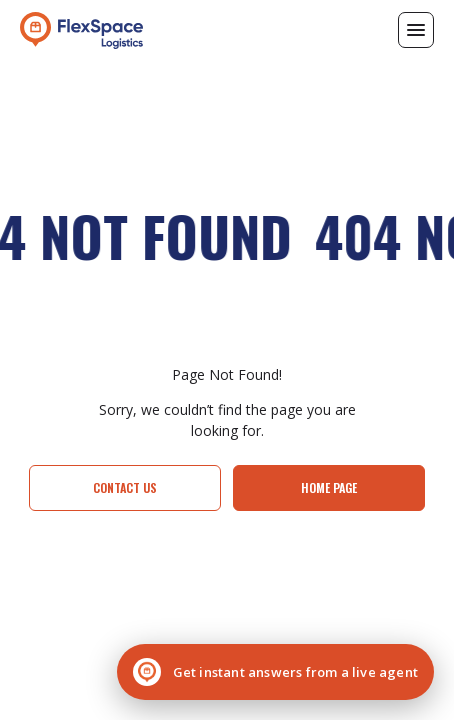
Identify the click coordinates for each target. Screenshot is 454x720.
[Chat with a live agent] (275, 672)
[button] (416, 30)
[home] (81, 30)
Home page (329, 487)
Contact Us (125, 487)
